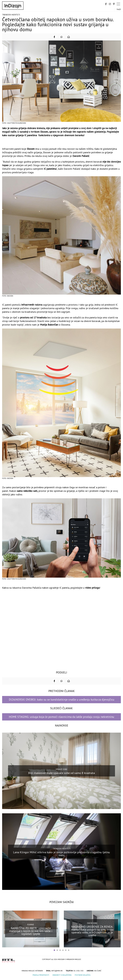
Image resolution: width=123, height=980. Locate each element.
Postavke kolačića (83, 975)
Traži (119, 9)
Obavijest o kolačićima (62, 975)
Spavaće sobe (61, 769)
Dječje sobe (92, 923)
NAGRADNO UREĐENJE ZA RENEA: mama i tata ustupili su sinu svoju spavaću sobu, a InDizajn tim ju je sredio (92, 931)
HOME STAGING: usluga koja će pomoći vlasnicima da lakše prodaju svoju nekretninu (61, 717)
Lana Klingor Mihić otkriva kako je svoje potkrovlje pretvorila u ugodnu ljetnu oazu (61, 854)
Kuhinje (31, 925)
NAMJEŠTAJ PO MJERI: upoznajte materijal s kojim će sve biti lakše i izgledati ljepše (31, 931)
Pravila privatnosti (41, 975)
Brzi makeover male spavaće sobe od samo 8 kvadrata (61, 773)
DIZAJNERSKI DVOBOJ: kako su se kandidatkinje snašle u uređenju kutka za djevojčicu (62, 700)
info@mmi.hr (57, 971)
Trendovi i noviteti (11, 15)
